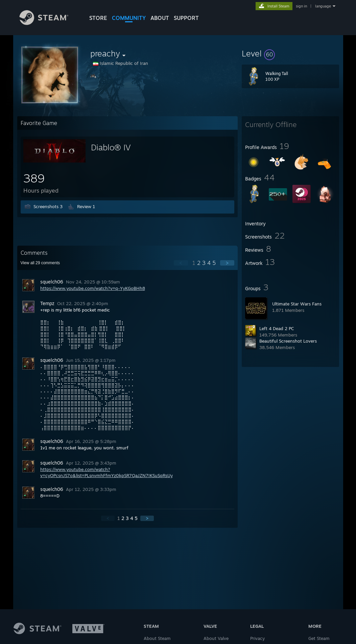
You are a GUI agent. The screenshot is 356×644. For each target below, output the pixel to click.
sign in (301, 6)
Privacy (257, 638)
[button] (290, 53)
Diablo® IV (111, 147)
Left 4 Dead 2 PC (277, 328)
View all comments (40, 263)
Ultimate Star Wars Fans (297, 304)
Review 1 (86, 206)
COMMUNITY (129, 18)
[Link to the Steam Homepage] (49, 23)
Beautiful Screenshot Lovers (288, 341)
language (323, 6)
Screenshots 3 (48, 206)
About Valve (216, 638)
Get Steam (319, 638)
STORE (98, 18)
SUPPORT (186, 18)
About (160, 18)
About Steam (157, 638)
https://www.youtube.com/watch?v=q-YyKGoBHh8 (93, 288)
